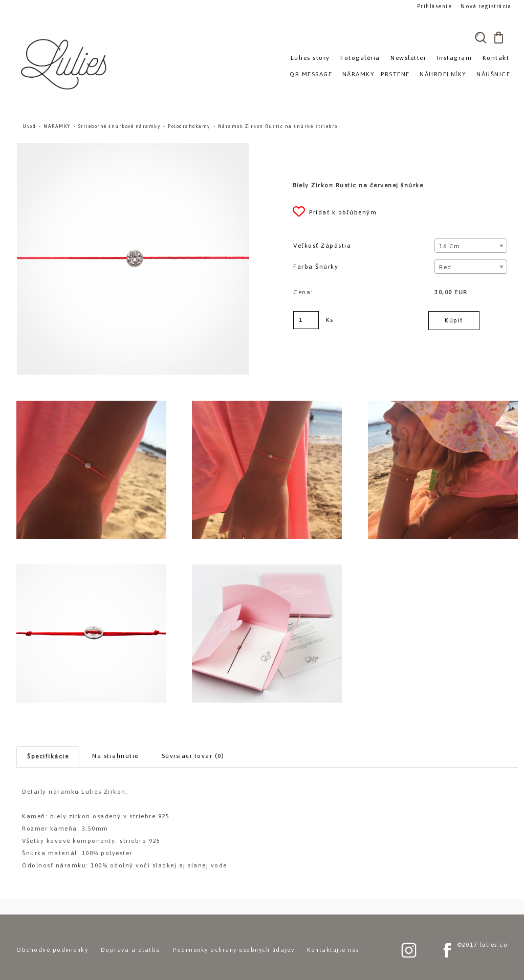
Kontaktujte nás (333, 950)
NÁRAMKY (57, 126)
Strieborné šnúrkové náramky (119, 126)
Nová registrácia (485, 6)
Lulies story (310, 58)
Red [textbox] (445, 267)
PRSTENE (395, 74)
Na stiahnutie (115, 756)
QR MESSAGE (311, 74)
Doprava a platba (131, 950)
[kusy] (306, 320)
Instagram (455, 58)
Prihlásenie (435, 6)
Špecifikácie (48, 756)
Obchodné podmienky (52, 950)
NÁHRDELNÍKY (443, 74)
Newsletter (408, 58)
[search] (481, 37)
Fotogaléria (360, 58)
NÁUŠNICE (493, 74)
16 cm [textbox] (450, 246)
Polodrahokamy (189, 126)
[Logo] (65, 64)
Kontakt (496, 58)
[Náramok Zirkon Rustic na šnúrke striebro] (133, 147)
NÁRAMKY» (361, 74)
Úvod (29, 126)
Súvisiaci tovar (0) (193, 756)
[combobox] (471, 246)
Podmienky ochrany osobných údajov (234, 950)
